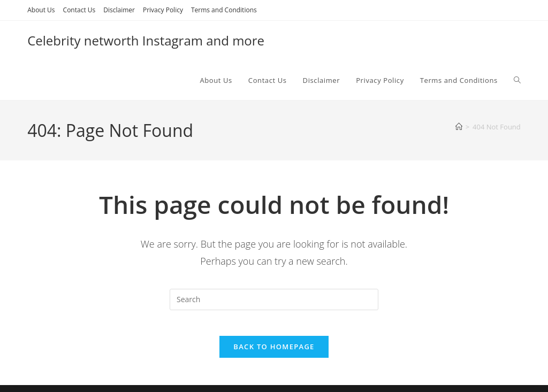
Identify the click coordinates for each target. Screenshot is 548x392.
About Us (41, 10)
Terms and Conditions (224, 10)
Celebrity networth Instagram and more (146, 40)
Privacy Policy (163, 10)
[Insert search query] (274, 299)
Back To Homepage (274, 353)
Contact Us (79, 10)
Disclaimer (119, 10)
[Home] (459, 127)
